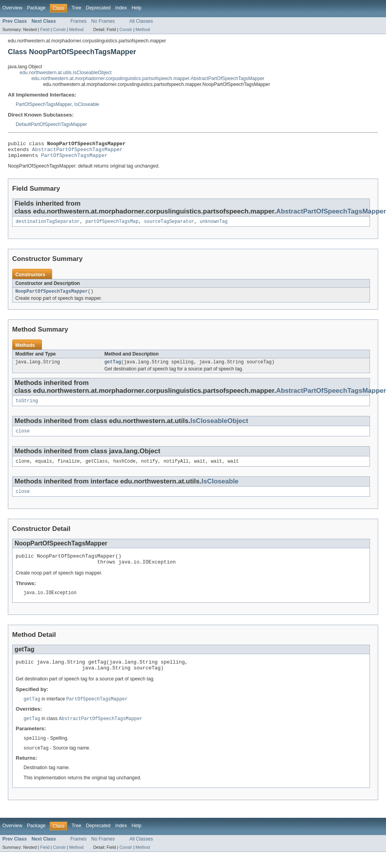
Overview (12, 8)
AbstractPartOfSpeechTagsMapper (77, 151)
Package (36, 8)
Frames (78, 21)
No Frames (103, 21)
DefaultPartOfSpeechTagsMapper (51, 124)
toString (27, 407)
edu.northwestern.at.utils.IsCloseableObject (66, 73)
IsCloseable (87, 104)
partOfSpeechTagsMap (112, 226)
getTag (113, 368)
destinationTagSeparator (48, 226)
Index (121, 8)
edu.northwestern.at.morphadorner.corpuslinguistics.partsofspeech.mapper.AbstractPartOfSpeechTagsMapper (148, 78)
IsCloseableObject (219, 428)
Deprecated (98, 8)
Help (137, 8)
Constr (59, 29)
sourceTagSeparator (169, 226)
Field (45, 29)
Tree (76, 8)
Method (76, 29)
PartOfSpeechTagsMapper (44, 104)
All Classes (141, 21)
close (23, 438)
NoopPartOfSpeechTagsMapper (52, 296)
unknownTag (214, 226)
